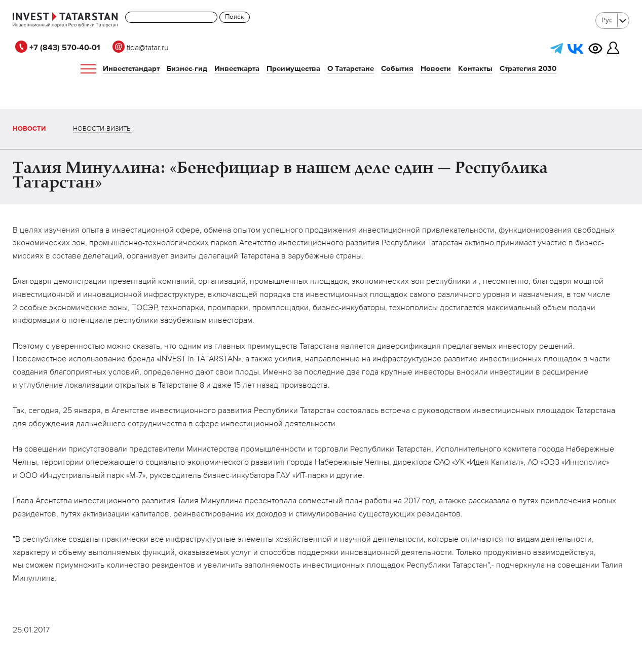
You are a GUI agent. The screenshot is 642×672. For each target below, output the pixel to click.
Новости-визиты (102, 129)
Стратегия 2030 (528, 69)
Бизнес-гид (187, 69)
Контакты (475, 69)
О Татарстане (351, 69)
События (397, 69)
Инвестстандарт (131, 69)
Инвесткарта (237, 69)
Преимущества (293, 69)
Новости (436, 69)
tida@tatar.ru (141, 48)
